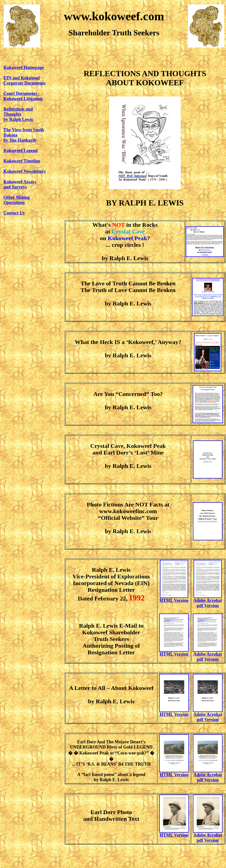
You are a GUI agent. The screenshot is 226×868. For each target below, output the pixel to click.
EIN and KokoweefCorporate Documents (24, 80)
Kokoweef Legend (21, 151)
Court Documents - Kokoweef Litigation (23, 96)
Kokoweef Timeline (22, 161)
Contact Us (14, 213)
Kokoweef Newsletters (24, 171)
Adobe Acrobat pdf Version (208, 603)
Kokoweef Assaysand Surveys (20, 184)
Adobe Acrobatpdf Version (208, 717)
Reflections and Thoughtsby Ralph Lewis (18, 114)
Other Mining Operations (17, 200)
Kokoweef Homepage (24, 68)
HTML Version (174, 600)
